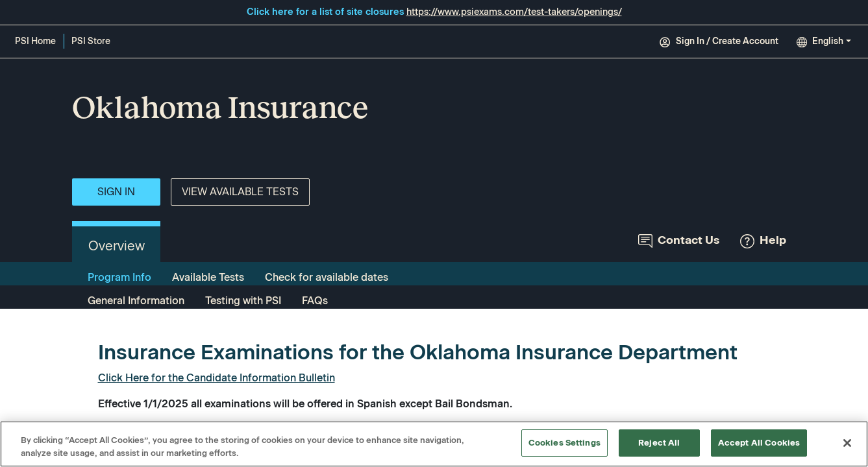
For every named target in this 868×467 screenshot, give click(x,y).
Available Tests (208, 277)
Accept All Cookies (759, 443)
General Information (136, 301)
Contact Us (679, 240)
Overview (117, 246)
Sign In (116, 192)
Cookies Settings (564, 443)
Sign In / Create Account (719, 42)
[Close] (847, 443)
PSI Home (35, 41)
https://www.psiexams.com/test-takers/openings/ (514, 12)
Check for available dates (327, 277)
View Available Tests (240, 192)
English (820, 42)
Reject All (659, 443)
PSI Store (93, 42)
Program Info (119, 277)
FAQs (315, 301)
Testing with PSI (243, 301)
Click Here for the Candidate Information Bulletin (217, 378)
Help (763, 240)
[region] (434, 444)
